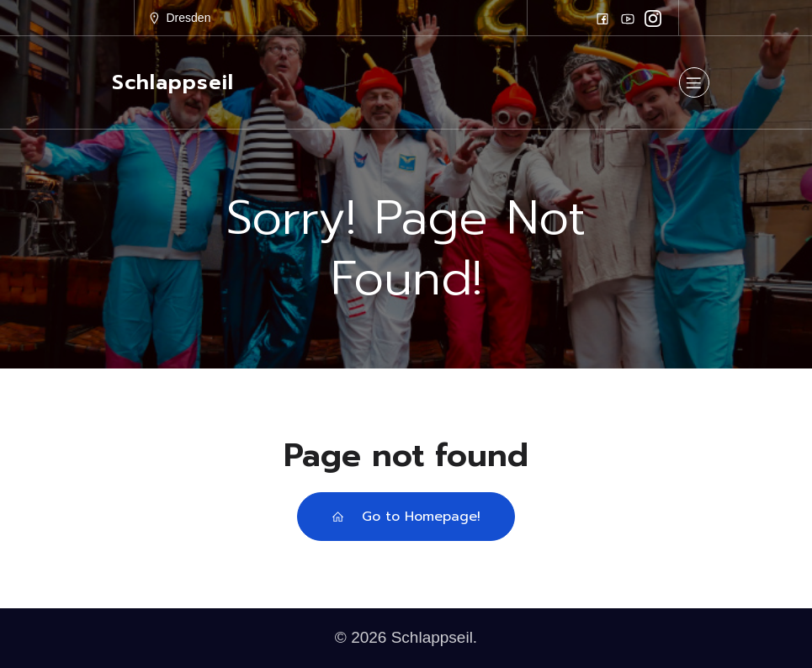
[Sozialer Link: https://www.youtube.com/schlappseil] (628, 19)
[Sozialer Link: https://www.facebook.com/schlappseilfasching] (602, 19)
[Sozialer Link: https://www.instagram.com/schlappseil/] (653, 19)
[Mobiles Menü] (694, 82)
